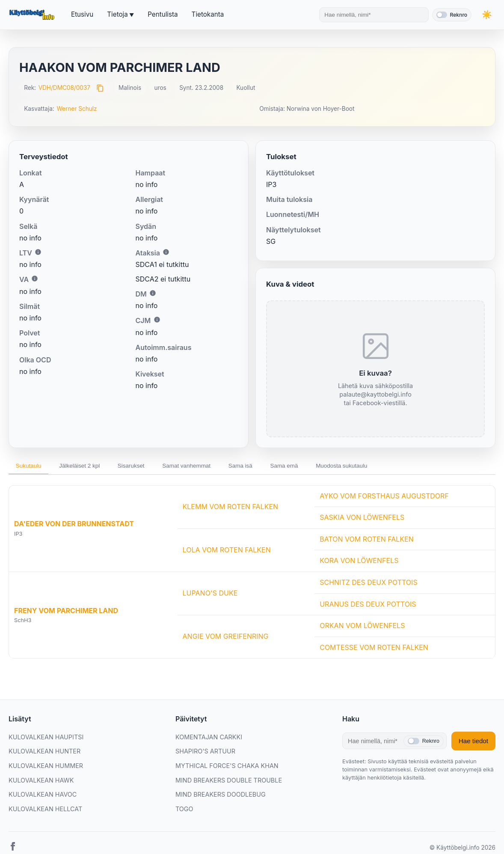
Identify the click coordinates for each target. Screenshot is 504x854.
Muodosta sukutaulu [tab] (375, 467)
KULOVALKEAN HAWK (41, 782)
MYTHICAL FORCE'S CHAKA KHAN (227, 767)
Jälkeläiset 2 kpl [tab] (87, 467)
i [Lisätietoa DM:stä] (153, 293)
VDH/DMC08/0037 (64, 88)
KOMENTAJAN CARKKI (209, 739)
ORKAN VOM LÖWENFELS (362, 627)
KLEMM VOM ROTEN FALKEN (231, 508)
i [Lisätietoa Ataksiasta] (166, 252)
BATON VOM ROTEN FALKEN (367, 541)
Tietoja (117, 14)
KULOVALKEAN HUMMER (46, 767)
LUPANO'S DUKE (210, 595)
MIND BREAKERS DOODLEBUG (221, 796)
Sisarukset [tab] (144, 467)
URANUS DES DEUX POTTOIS (368, 606)
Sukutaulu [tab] (31, 467)
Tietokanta (208, 14)
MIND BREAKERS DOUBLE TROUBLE (229, 782)
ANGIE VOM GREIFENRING (226, 638)
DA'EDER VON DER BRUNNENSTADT (74, 525)
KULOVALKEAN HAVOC (43, 796)
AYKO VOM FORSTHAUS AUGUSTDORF (384, 498)
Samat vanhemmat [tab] (204, 467)
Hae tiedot (473, 743)
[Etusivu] (33, 15)
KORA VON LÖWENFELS (359, 562)
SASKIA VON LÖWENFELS (362, 519)
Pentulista (163, 14)
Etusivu (82, 14)
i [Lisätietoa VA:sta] (35, 279)
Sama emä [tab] (312, 467)
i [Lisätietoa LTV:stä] (38, 252)
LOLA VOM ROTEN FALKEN (227, 552)
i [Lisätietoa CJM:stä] (157, 320)
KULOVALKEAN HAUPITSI (46, 739)
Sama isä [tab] (264, 467)
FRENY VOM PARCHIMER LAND (66, 612)
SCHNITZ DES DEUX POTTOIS (368, 584)
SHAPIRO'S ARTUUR (205, 753)
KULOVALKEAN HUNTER (44, 753)
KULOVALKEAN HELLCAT (45, 811)
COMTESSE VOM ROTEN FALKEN (374, 649)
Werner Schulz (77, 109)
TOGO (184, 811)
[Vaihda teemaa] (487, 15)
